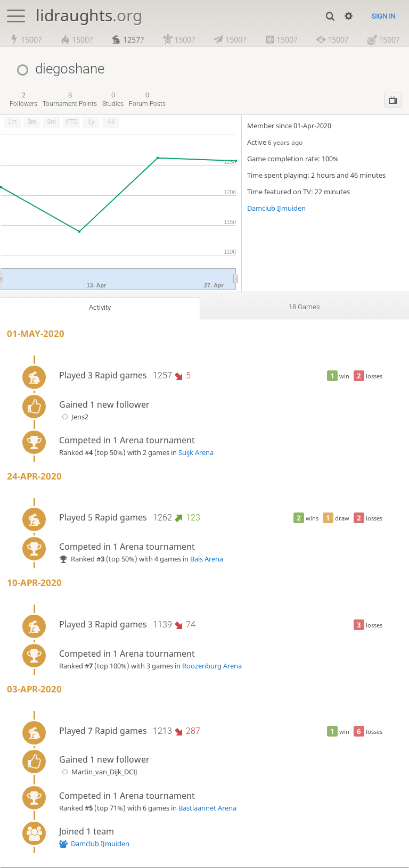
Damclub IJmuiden (276, 209)
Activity (100, 308)
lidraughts (89, 15)
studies (113, 100)
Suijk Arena (196, 453)
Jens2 (74, 417)
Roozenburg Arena (212, 666)
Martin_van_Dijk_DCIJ (98, 773)
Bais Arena (207, 559)
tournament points (70, 100)
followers (23, 100)
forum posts (147, 100)
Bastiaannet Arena (207, 808)
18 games (305, 308)
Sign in (383, 16)
